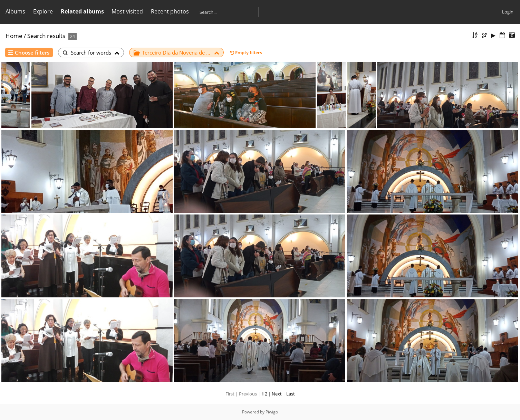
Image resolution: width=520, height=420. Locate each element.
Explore (43, 11)
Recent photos (170, 11)
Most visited (127, 11)
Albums (15, 11)
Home (14, 36)
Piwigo (272, 412)
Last (291, 394)
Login (508, 12)
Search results (46, 36)
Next (277, 394)
